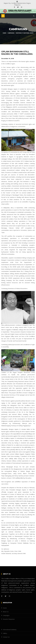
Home (4, 33)
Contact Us (6, 637)
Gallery (5, 633)
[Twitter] (6, 596)
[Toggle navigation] (3, 16)
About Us (6, 612)
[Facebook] (2, 596)
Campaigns (11, 33)
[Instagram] (9, 596)
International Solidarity (10, 630)
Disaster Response (9, 619)
